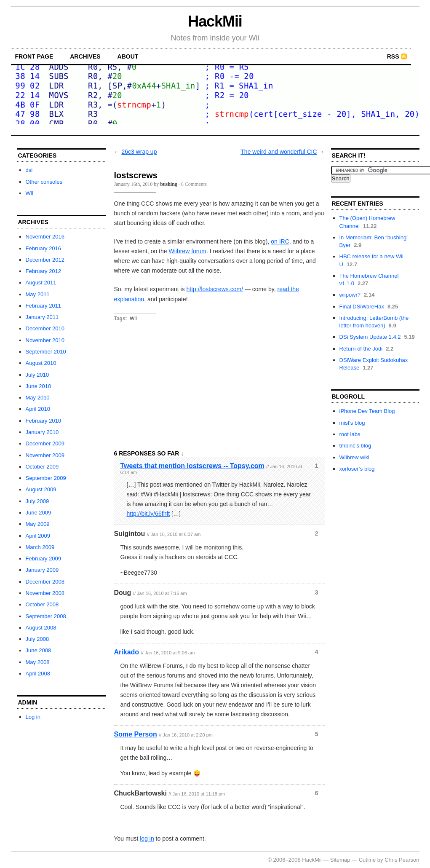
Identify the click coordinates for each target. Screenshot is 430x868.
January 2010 (42, 432)
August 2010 (41, 363)
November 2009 (45, 455)
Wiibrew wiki (355, 457)
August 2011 (41, 283)
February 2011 (44, 306)
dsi (29, 170)
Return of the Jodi (361, 349)
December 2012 (45, 260)
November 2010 (45, 340)
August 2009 (41, 489)
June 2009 (39, 513)
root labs (350, 434)
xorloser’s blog (357, 469)
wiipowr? (350, 295)
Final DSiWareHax (362, 307)
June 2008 (39, 650)
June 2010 (39, 386)
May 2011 (38, 294)
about (128, 56)
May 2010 (38, 398)
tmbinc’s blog (355, 446)
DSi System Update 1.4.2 (370, 337)
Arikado (127, 652)
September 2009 (46, 478)
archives (85, 56)
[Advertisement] (59, 781)
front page (34, 56)
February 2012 (44, 271)
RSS (393, 56)
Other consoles (44, 182)
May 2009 (38, 524)
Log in (33, 717)
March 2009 (40, 547)
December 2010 (45, 328)
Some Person (136, 734)
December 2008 (45, 582)
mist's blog (352, 423)
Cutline (367, 860)
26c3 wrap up (139, 152)
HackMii (215, 21)
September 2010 (46, 352)
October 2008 (42, 604)
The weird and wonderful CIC (279, 152)
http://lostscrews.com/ (215, 289)
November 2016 (45, 237)
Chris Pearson (402, 860)
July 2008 (37, 639)
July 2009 (37, 501)
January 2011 (42, 317)
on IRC (280, 241)
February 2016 (44, 248)
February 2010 (44, 421)
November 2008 (45, 593)
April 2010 (38, 409)
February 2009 (44, 559)
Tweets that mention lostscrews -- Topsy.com (192, 466)
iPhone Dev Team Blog (367, 411)
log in (147, 839)
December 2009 (45, 443)
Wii (29, 193)
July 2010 (37, 375)
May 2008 (38, 662)
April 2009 (38, 536)
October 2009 (42, 467)
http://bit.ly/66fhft (148, 514)
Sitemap (340, 860)
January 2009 (42, 570)
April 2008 (38, 674)
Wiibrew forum (187, 251)
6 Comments (194, 184)
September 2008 (46, 616)
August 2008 (41, 628)
